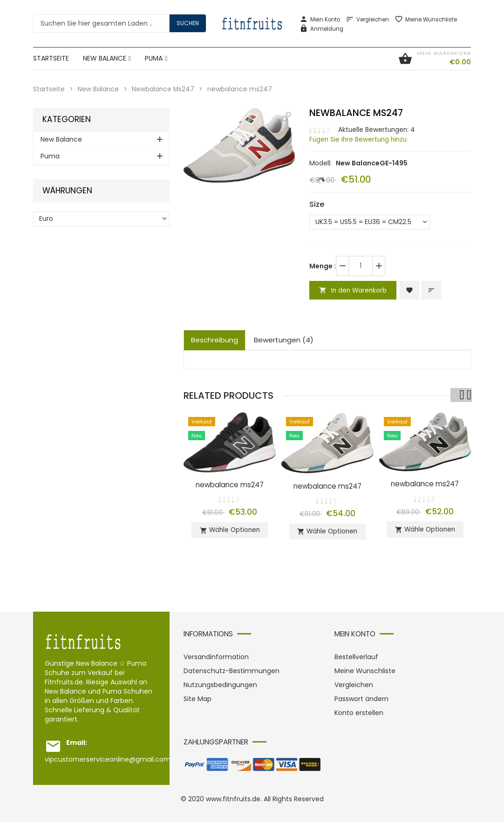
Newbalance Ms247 (164, 89)
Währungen (67, 190)
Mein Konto (320, 20)
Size (317, 204)
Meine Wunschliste (426, 20)
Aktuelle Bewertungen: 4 (378, 130)
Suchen (188, 23)
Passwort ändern (361, 702)
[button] (286, 116)
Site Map (198, 702)
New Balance (99, 89)
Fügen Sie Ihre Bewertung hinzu (360, 139)
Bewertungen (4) (284, 340)
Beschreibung (215, 340)
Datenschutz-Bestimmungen (232, 674)
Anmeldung (321, 29)
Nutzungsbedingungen (220, 688)
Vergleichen (367, 20)
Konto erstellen (359, 716)
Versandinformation (216, 660)
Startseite (49, 89)
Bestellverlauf (356, 660)
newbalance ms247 (230, 485)
